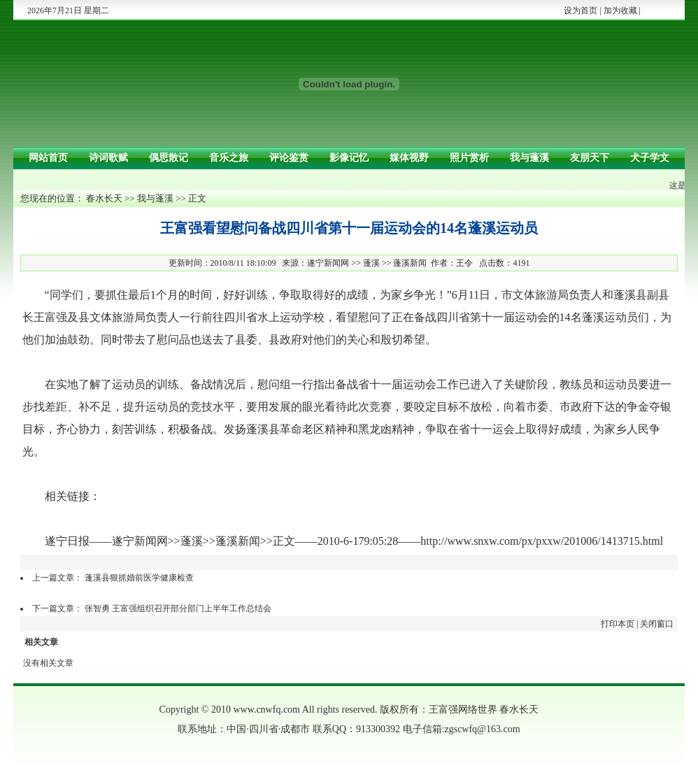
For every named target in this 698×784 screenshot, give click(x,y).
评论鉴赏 (289, 158)
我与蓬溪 (529, 158)
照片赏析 (469, 158)
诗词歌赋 (108, 158)
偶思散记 (169, 158)
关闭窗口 (657, 624)
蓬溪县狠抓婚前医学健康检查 (139, 578)
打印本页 (618, 624)
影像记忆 (349, 158)
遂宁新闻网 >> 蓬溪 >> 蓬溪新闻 (367, 263)
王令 (464, 263)
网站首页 (48, 158)
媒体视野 (409, 158)
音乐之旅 (229, 158)
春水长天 (104, 198)
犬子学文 (650, 158)
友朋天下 (590, 158)
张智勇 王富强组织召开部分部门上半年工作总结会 (178, 608)
